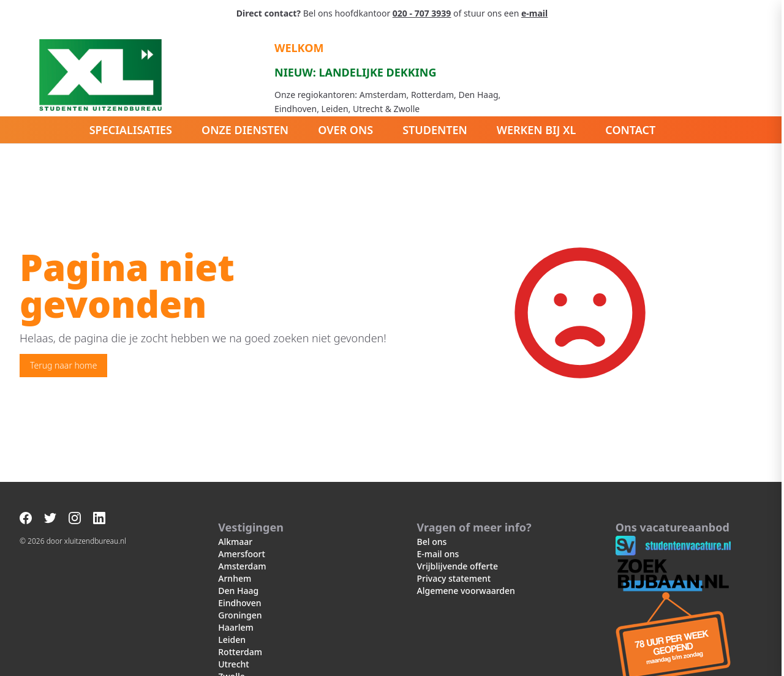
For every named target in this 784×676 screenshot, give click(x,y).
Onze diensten (245, 130)
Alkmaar (235, 542)
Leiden (232, 640)
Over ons (345, 130)
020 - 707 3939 (422, 13)
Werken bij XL (537, 130)
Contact (630, 130)
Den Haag (238, 591)
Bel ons (432, 542)
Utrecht (233, 664)
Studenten (435, 130)
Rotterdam (240, 652)
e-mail (534, 13)
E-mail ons (438, 554)
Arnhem (235, 578)
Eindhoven (239, 603)
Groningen (240, 615)
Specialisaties (131, 130)
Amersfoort (242, 554)
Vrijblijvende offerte (458, 566)
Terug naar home (63, 365)
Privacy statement (454, 578)
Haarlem (236, 627)
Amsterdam (242, 566)
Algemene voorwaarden (466, 591)
